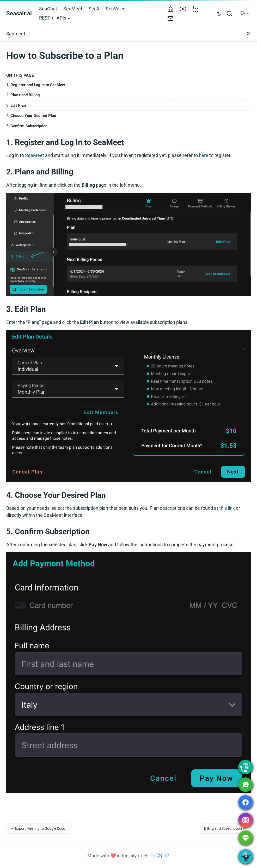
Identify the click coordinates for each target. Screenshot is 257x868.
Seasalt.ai (19, 13)
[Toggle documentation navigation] (248, 34)
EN (246, 13)
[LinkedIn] (198, 9)
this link (227, 508)
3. (16, 105)
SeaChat (48, 9)
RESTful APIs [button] (55, 18)
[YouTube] (185, 9)
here (204, 155)
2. (23, 95)
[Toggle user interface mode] (219, 13)
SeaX (94, 9)
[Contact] (173, 18)
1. (36, 85)
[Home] (173, 9)
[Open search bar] (230, 13)
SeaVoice (116, 9)
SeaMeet (73, 9)
